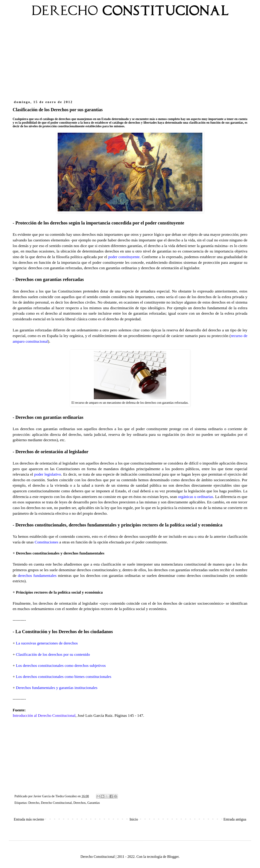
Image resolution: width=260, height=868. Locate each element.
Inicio (134, 819)
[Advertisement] (130, 61)
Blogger (173, 857)
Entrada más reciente (29, 819)
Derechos (80, 803)
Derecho (34, 803)
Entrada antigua (235, 819)
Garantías (93, 803)
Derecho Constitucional (56, 803)
